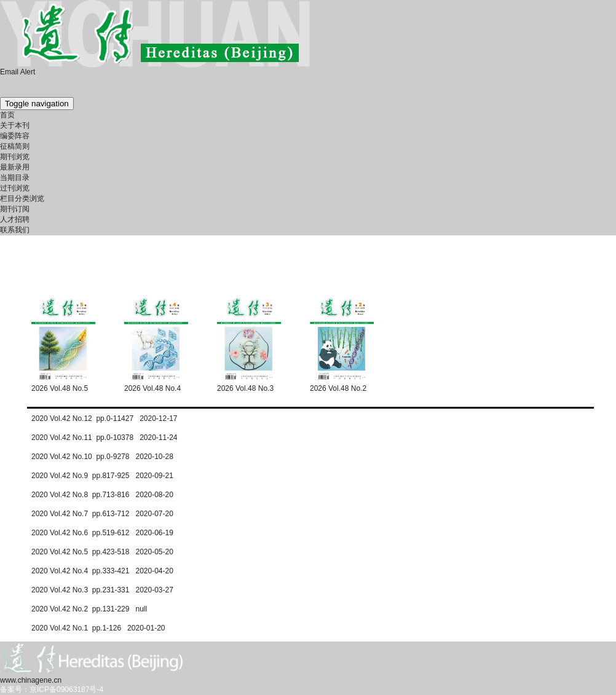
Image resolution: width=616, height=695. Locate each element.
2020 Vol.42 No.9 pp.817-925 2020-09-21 (102, 476)
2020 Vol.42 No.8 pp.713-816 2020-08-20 (102, 495)
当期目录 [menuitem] (15, 178)
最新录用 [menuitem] (15, 167)
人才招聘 (15, 219)
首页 (7, 115)
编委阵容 (15, 136)
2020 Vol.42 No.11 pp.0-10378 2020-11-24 (105, 438)
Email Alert (18, 72)
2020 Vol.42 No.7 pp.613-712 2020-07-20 (102, 514)
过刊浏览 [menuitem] (15, 188)
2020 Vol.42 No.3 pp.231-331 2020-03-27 (102, 590)
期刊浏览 (15, 157)
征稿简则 (15, 146)
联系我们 (15, 230)
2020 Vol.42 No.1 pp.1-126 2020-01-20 (98, 628)
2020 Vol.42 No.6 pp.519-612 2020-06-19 (102, 533)
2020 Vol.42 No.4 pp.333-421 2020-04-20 (102, 571)
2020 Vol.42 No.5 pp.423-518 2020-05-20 (102, 552)
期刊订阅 (15, 209)
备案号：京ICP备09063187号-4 (52, 689)
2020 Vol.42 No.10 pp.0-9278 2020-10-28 (102, 457)
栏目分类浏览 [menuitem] (22, 198)
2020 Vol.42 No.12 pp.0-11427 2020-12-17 (105, 418)
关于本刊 (15, 125)
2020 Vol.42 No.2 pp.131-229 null (89, 609)
